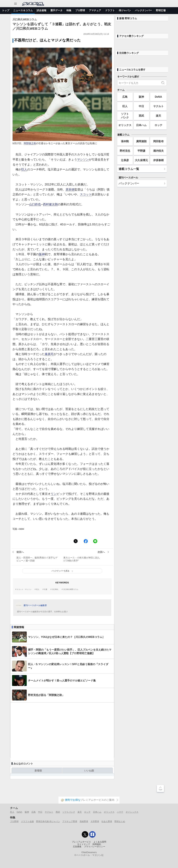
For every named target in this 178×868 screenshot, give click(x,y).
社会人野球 (107, 821)
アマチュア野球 (70, 821)
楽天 (158, 116)
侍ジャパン (125, 10)
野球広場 (161, 10)
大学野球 (95, 821)
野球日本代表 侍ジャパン (48, 821)
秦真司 (49, 354)
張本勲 (125, 141)
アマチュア (95, 10)
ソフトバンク (125, 116)
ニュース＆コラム (23, 10)
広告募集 (77, 847)
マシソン (83, 160)
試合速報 (42, 10)
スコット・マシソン (24, 589)
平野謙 (141, 151)
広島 (125, 97)
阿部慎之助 (30, 143)
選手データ (56, 10)
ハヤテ (120, 812)
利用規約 (97, 844)
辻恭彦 (125, 160)
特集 (69, 10)
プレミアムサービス (81, 842)
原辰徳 (70, 190)
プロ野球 (80, 10)
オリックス (125, 125)
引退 (46, 589)
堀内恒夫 (158, 151)
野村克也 (125, 151)
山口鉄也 (35, 204)
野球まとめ (120, 821)
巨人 (24, 169)
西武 (141, 116)
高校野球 (84, 821)
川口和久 (55, 589)
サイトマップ (84, 844)
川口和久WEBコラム (71, 589)
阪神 (42, 254)
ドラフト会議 (27, 821)
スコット (86, 194)
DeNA (158, 97)
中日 (141, 106)
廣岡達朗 (141, 141)
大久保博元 (141, 160)
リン (54, 494)
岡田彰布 (158, 141)
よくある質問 (100, 842)
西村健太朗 (50, 204)
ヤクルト (158, 106)
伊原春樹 (158, 160)
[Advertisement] (62, 730)
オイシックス (132, 812)
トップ (6, 10)
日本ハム (141, 125)
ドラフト (110, 10)
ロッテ (158, 125)
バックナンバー (143, 10)
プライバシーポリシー (95, 847)
